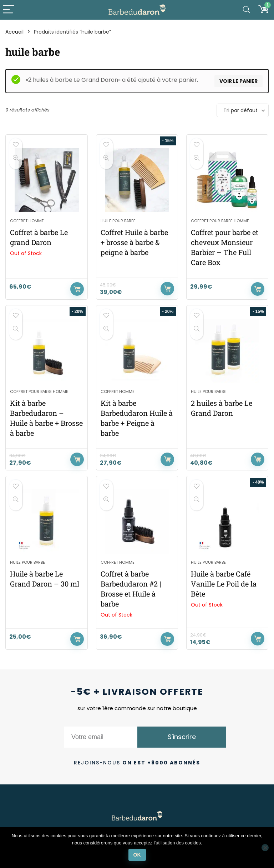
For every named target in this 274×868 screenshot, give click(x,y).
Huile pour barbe (118, 221)
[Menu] (9, 10)
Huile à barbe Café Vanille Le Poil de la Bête (224, 584)
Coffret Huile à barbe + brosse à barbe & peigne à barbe (134, 242)
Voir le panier (239, 81)
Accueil (14, 32)
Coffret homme (27, 221)
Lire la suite (77, 289)
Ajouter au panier (167, 289)
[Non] (265, 848)
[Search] (247, 10)
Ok (137, 855)
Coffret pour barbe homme (220, 221)
